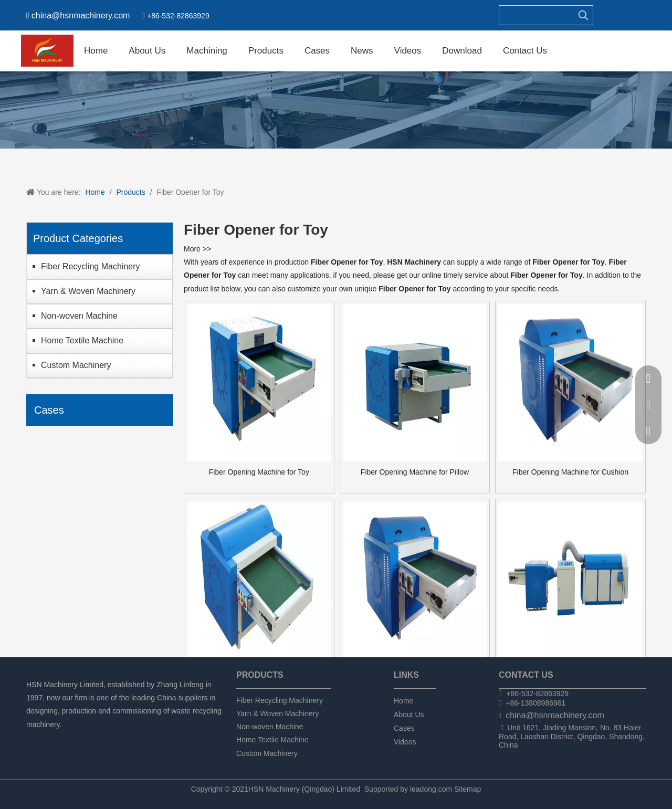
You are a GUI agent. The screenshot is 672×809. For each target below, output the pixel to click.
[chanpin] (336, 110)
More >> (197, 249)
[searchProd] (537, 15)
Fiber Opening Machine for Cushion (570, 472)
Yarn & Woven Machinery (88, 291)
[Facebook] (33, 738)
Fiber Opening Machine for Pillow (415, 472)
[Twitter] (69, 738)
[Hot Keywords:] (583, 15)
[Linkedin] (51, 738)
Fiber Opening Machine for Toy (259, 472)
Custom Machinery (76, 365)
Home (403, 701)
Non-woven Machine (79, 316)
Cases (404, 728)
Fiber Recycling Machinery (91, 266)
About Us (409, 715)
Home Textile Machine (82, 340)
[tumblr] (86, 738)
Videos (405, 742)
